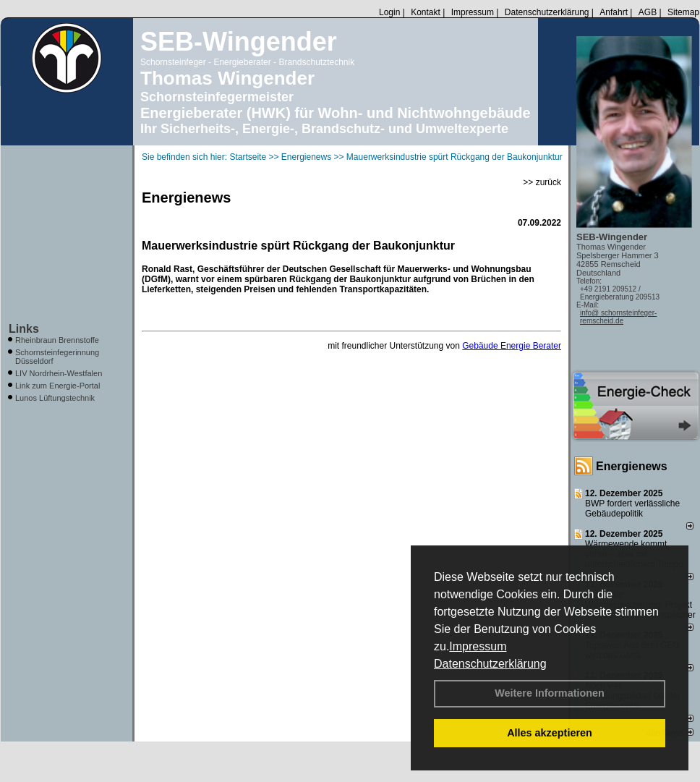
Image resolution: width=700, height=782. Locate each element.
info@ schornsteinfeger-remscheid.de (618, 317)
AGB (648, 12)
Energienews (632, 466)
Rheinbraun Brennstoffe (57, 340)
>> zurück (542, 182)
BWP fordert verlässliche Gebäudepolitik (632, 509)
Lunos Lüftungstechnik (55, 398)
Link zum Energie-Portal (57, 386)
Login (389, 12)
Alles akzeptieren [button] (550, 733)
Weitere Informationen (550, 693)
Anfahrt (614, 12)
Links (24, 329)
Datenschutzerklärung (490, 664)
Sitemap (683, 12)
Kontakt (426, 12)
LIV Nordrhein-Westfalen (59, 373)
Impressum (478, 646)
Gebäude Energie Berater (512, 346)
